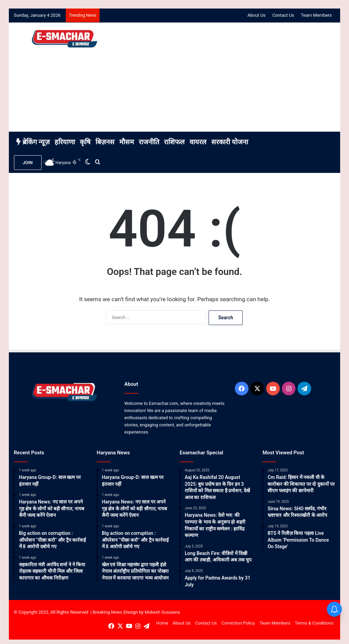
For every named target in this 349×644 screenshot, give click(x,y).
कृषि (85, 142)
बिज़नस (105, 142)
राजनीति (149, 142)
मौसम (127, 142)
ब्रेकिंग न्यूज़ (33, 142)
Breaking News (107, 612)
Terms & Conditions (314, 623)
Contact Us (283, 15)
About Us (256, 15)
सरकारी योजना (230, 142)
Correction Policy (238, 623)
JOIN (28, 163)
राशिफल (174, 142)
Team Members (316, 15)
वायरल (198, 142)
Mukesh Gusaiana (162, 612)
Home (162, 623)
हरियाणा (65, 142)
